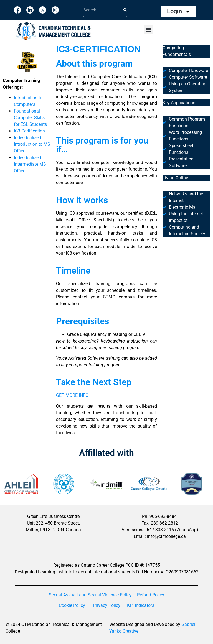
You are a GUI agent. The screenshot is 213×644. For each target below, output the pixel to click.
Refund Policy (151, 595)
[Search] (125, 10)
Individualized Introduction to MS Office (32, 144)
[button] (149, 30)
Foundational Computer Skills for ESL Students (30, 118)
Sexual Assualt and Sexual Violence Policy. (91, 595)
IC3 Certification (29, 131)
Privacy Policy (107, 605)
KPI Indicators (141, 605)
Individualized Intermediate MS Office (30, 164)
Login (179, 11)
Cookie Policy (72, 605)
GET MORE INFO (72, 395)
